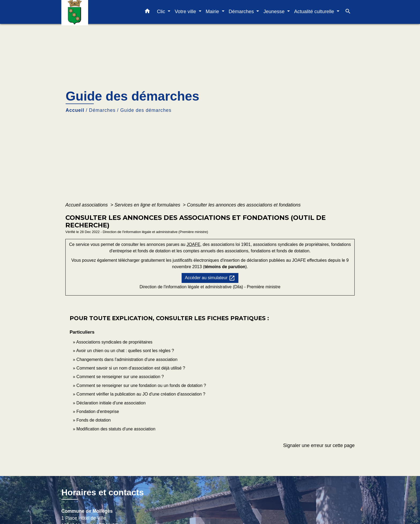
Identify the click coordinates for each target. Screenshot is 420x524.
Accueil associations (87, 205)
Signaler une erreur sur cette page (319, 445)
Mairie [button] (213, 11)
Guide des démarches (146, 110)
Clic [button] (162, 11)
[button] (147, 12)
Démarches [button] (242, 11)
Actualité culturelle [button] (315, 11)
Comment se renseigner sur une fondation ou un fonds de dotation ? (141, 385)
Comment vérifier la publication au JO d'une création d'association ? (141, 394)
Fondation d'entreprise (98, 412)
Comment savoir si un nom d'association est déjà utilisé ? (131, 368)
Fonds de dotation (93, 420)
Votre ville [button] (186, 11)
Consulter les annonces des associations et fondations (244, 205)
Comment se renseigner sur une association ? (120, 377)
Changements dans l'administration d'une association (127, 359)
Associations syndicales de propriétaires (114, 342)
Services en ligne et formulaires (148, 205)
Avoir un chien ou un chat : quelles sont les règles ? (125, 351)
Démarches (102, 110)
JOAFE (193, 244)
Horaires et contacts (103, 492)
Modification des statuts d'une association (116, 429)
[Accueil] (95, 12)
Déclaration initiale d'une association (112, 403)
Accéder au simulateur (210, 278)
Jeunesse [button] (275, 11)
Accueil (75, 110)
